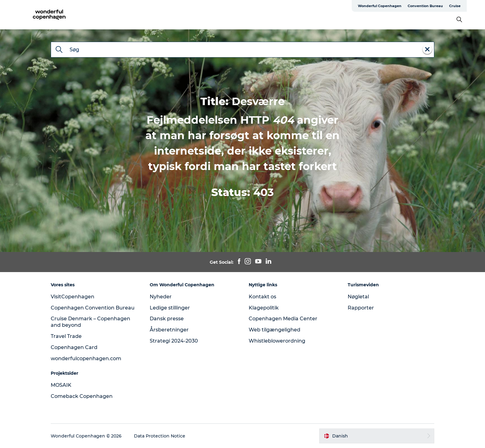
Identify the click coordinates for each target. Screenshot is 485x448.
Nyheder (161, 297)
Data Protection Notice (160, 436)
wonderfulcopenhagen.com (86, 358)
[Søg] (59, 50)
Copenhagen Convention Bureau (93, 308)
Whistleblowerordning (277, 341)
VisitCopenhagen (73, 297)
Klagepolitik (264, 308)
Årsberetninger (169, 330)
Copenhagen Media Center (283, 319)
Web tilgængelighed (275, 330)
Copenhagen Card (74, 347)
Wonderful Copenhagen (380, 6)
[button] (377, 436)
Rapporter (361, 308)
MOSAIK (61, 385)
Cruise (455, 6)
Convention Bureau (425, 6)
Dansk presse (167, 319)
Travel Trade (66, 336)
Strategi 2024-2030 (174, 341)
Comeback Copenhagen (82, 396)
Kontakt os (262, 297)
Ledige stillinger (170, 308)
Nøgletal (358, 297)
